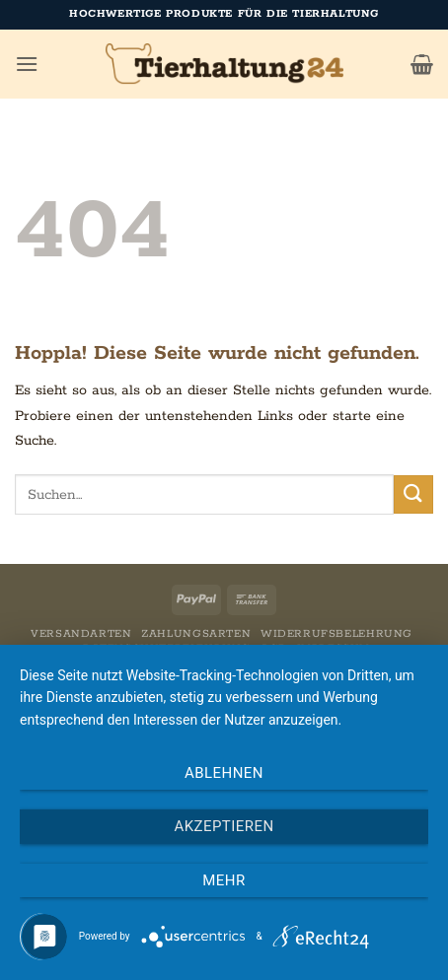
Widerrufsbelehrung (336, 634)
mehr (224, 880)
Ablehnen (224, 773)
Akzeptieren (224, 826)
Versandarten (81, 634)
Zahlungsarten (196, 634)
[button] (27, 64)
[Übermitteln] (413, 494)
